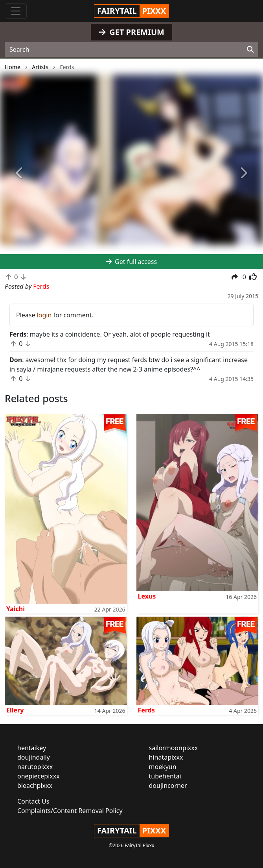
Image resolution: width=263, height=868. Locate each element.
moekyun (163, 767)
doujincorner (168, 786)
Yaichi (16, 609)
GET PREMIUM (131, 32)
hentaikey (32, 748)
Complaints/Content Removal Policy (70, 811)
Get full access (131, 262)
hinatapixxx (166, 757)
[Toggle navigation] (16, 11)
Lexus (147, 596)
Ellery (15, 710)
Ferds (146, 710)
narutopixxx (35, 767)
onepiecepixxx (39, 776)
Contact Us (33, 801)
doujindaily (34, 757)
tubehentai (165, 776)
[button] (20, 174)
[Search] (250, 49)
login (44, 315)
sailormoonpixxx (174, 748)
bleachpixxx (35, 786)
